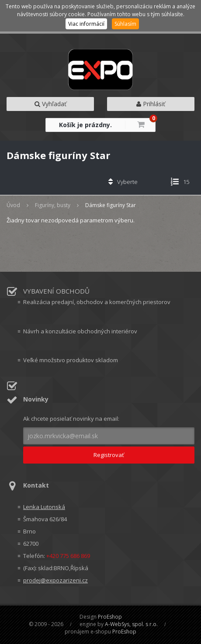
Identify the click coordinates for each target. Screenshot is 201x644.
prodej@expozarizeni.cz (55, 580)
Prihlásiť (151, 104)
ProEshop (110, 617)
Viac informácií (86, 24)
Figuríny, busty (53, 205)
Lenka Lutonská (44, 507)
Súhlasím (125, 24)
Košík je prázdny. (85, 125)
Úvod (13, 205)
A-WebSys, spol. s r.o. (131, 624)
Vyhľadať (50, 104)
